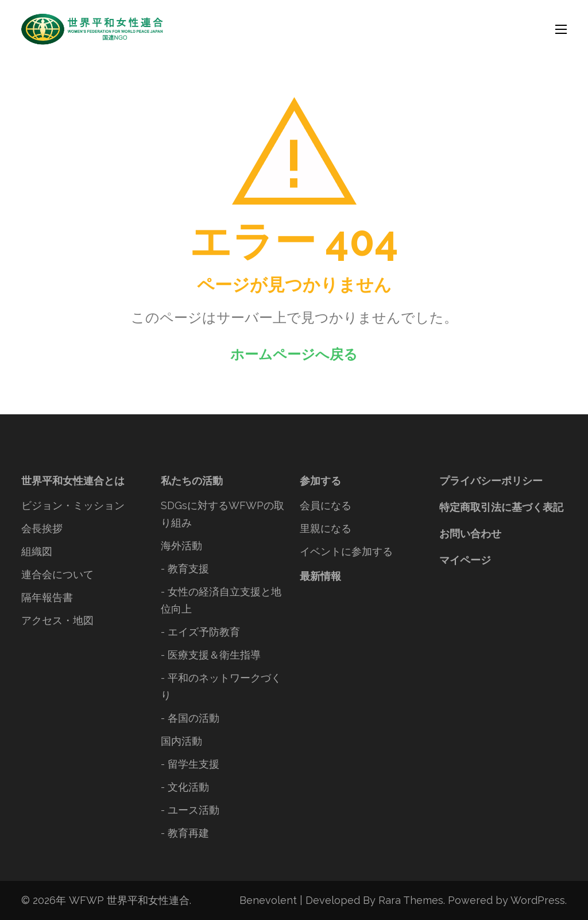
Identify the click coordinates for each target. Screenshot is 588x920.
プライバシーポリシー (491, 481)
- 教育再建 (185, 833)
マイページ (465, 560)
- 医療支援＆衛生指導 (211, 655)
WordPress (538, 900)
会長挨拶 (42, 528)
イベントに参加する (346, 551)
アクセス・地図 (57, 620)
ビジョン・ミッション (73, 505)
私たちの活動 (192, 481)
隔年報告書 (47, 597)
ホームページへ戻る (294, 354)
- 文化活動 (185, 787)
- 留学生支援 (190, 764)
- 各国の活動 (190, 718)
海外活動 (181, 546)
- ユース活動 (190, 810)
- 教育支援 (185, 569)
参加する (320, 481)
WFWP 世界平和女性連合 (129, 900)
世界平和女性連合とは (73, 481)
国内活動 (181, 741)
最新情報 (320, 576)
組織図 (37, 551)
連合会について (57, 574)
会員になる (326, 505)
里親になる (326, 528)
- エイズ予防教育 (200, 632)
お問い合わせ (470, 534)
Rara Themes (411, 900)
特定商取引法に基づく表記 (501, 507)
